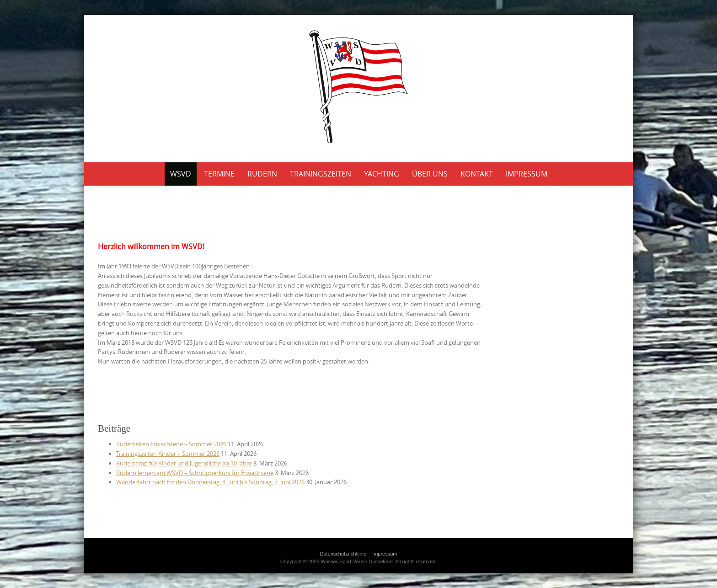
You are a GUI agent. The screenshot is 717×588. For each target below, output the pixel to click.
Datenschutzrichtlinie (343, 554)
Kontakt (477, 174)
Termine (219, 174)
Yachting (382, 174)
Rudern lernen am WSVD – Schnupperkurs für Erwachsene (195, 473)
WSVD (181, 174)
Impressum (527, 174)
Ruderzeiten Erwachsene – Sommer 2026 (171, 444)
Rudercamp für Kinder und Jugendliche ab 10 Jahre (184, 463)
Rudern (262, 174)
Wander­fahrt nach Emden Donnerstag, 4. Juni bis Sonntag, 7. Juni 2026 (210, 482)
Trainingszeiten (321, 174)
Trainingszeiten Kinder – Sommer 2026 (168, 454)
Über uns (430, 174)
